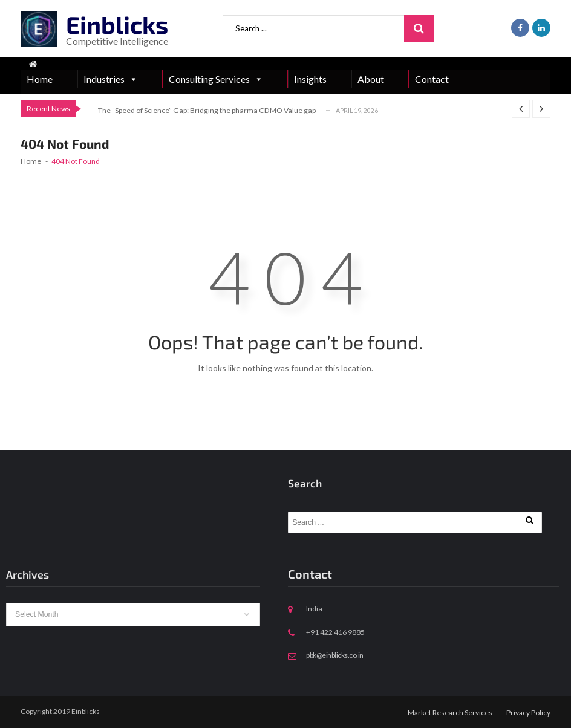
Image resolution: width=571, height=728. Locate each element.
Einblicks (117, 24)
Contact (432, 79)
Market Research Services (450, 713)
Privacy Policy (528, 713)
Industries (111, 79)
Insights (310, 79)
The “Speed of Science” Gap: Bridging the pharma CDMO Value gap (207, 110)
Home (40, 79)
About (371, 79)
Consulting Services (216, 79)
